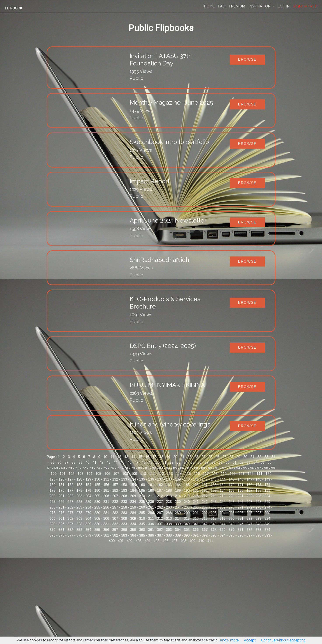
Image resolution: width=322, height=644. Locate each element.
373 (258, 530)
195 (232, 490)
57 (206, 462)
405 (157, 541)
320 (232, 519)
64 (255, 462)
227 (71, 502)
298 (258, 513)
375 (53, 535)
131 (106, 479)
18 (161, 457)
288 (169, 513)
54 (185, 462)
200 (53, 496)
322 (249, 519)
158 (124, 485)
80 (140, 468)
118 (215, 474)
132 (115, 479)
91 (217, 468)
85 (175, 468)
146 (241, 479)
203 (79, 496)
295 (232, 513)
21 (182, 457)
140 (187, 479)
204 (88, 496)
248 (258, 502)
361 (151, 530)
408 (183, 541)
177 (71, 490)
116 (197, 474)
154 (88, 485)
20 (175, 457)
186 (151, 490)
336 (151, 524)
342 (205, 524)
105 (98, 474)
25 (210, 457)
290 (187, 513)
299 (267, 513)
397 (249, 535)
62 (241, 462)
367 (205, 530)
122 (251, 474)
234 (133, 502)
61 (234, 462)
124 (269, 474)
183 (124, 490)
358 (124, 530)
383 (124, 535)
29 (238, 457)
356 (106, 530)
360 (142, 530)
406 (165, 541)
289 (178, 513)
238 (169, 502)
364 (178, 530)
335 (142, 524)
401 (121, 541)
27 (224, 457)
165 (187, 485)
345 (232, 524)
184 (133, 490)
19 (168, 457)
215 (187, 496)
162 (160, 485)
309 (133, 519)
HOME (209, 6)
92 (224, 468)
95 (245, 468)
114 (179, 474)
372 (249, 530)
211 (151, 496)
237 (160, 502)
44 (115, 462)
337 (160, 524)
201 (62, 496)
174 (267, 485)
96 (252, 468)
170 (232, 485)
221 (241, 496)
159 (133, 485)
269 (223, 507)
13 (126, 457)
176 (62, 490)
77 (119, 468)
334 (133, 524)
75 (105, 468)
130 (97, 479)
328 (79, 524)
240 (187, 502)
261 (151, 507)
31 (252, 457)
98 (266, 468)
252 (71, 507)
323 (258, 519)
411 (210, 541)
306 (106, 519)
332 (115, 524)
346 (241, 524)
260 (142, 507)
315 (187, 519)
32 (259, 457)
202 (71, 496)
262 (160, 507)
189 (178, 490)
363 (169, 530)
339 (178, 524)
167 (205, 485)
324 (267, 519)
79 (133, 468)
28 (231, 457)
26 (217, 457)
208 (124, 496)
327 (71, 524)
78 (126, 468)
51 (164, 462)
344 (223, 524)
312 (160, 519)
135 (142, 479)
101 (63, 474)
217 (205, 496)
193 (214, 490)
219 (223, 496)
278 (79, 513)
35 (52, 462)
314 (178, 519)
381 (106, 535)
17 (154, 457)
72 (84, 468)
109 (134, 474)
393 (214, 535)
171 (241, 485)
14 (133, 457)
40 (87, 462)
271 (241, 507)
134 (133, 479)
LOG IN (284, 6)
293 (214, 513)
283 (124, 513)
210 (142, 496)
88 (196, 468)
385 (142, 535)
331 (106, 524)
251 (62, 507)
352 (71, 530)
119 (224, 474)
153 (79, 485)
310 (142, 519)
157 (115, 485)
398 (258, 535)
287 (160, 513)
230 (97, 502)
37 (66, 462)
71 (77, 468)
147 (249, 479)
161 (151, 485)
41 (94, 462)
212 (160, 496)
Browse (247, 59)
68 (56, 468)
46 (129, 462)
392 (205, 535)
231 (106, 502)
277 (71, 513)
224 (267, 496)
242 (205, 502)
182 (115, 490)
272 (249, 507)
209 (133, 496)
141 (196, 479)
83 (161, 468)
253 (79, 507)
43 (108, 462)
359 (133, 530)
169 (223, 485)
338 (169, 524)
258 (124, 507)
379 (88, 535)
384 (133, 535)
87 (189, 468)
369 (223, 530)
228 (79, 502)
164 (178, 485)
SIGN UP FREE (305, 6)
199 (267, 490)
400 (112, 541)
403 (139, 541)
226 (62, 502)
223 (258, 496)
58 (213, 462)
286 (151, 513)
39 (80, 462)
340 (187, 524)
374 (267, 530)
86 (182, 468)
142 (205, 479)
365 (187, 530)
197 (249, 490)
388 (169, 535)
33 (266, 457)
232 (115, 502)
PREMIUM (237, 6)
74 (98, 468)
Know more (229, 640)
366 (196, 530)
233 (124, 502)
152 (71, 485)
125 (53, 479)
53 (178, 462)
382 (115, 535)
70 (70, 468)
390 (187, 535)
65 (262, 462)
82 (154, 468)
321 (241, 519)
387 (160, 535)
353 (79, 530)
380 (97, 535)
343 (214, 524)
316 (196, 519)
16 (147, 457)
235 (142, 502)
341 (196, 524)
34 (273, 457)
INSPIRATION (260, 6)
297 (249, 513)
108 (125, 474)
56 (199, 462)
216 (196, 496)
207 (115, 496)
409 (192, 541)
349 (267, 524)
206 (106, 496)
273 (258, 507)
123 (260, 474)
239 (178, 502)
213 (169, 496)
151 (62, 485)
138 (169, 479)
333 (124, 524)
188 (169, 490)
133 (124, 479)
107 (116, 474)
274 (267, 507)
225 (53, 502)
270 (232, 507)
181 (106, 490)
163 (169, 485)
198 (258, 490)
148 (258, 479)
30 (245, 457)
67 (49, 468)
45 (122, 462)
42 (101, 462)
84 (168, 468)
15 (140, 457)
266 (196, 507)
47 (136, 462)
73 (91, 468)
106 (107, 474)
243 (214, 502)
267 (205, 507)
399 (267, 535)
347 (249, 524)
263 (169, 507)
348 (258, 524)
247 (249, 502)
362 (160, 530)
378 (79, 535)
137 (160, 479)
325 (53, 524)
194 (223, 490)
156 (106, 485)
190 (187, 490)
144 (223, 479)
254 (88, 507)
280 (97, 513)
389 (178, 535)
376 (62, 535)
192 (205, 490)
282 (115, 513)
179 (88, 490)
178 (79, 490)
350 (53, 530)
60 (227, 462)
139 (178, 479)
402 (130, 541)
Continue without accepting (283, 640)
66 (269, 462)
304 (88, 519)
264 (178, 507)
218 (214, 496)
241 (196, 502)
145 (232, 479)
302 (71, 519)
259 (133, 507)
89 (203, 468)
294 (223, 513)
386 (151, 535)
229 (88, 502)
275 (53, 513)
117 (206, 474)
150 (53, 485)
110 (143, 474)
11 (112, 457)
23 (196, 457)
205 (97, 496)
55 (192, 462)
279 (88, 513)
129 (88, 479)
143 (214, 479)
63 (248, 462)
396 (241, 535)
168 (214, 485)
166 (196, 485)
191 (196, 490)
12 (119, 457)
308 (124, 519)
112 (161, 474)
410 (201, 541)
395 (232, 535)
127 (71, 479)
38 (73, 462)
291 (196, 513)
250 (53, 507)
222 (249, 496)
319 (223, 519)
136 (151, 479)
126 (62, 479)
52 (171, 462)
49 (150, 462)
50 (157, 462)
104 (89, 474)
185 (142, 490)
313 (169, 519)
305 (97, 519)
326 (62, 524)
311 (151, 519)
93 (231, 468)
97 (259, 468)
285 (142, 513)
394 (223, 535)
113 (170, 474)
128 (79, 479)
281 (106, 513)
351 (62, 530)
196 (241, 490)
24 (203, 457)
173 (258, 485)
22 (189, 457)
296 (241, 513)
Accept (250, 640)
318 (214, 519)
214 (178, 496)
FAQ (222, 6)
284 (133, 513)
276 (62, 513)
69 (63, 468)
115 (188, 474)
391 (196, 535)
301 (62, 519)
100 (54, 474)
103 (80, 474)
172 (249, 485)
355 (97, 530)
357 (115, 530)
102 (71, 474)
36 (59, 462)
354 (88, 530)
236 (151, 502)
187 (160, 490)
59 (220, 462)
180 (97, 490)
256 (106, 507)
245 (232, 502)
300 (53, 519)
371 (241, 530)
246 (241, 502)
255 (97, 507)
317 (205, 519)
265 (187, 507)
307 (115, 519)
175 (53, 490)
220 (232, 496)
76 (112, 468)
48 (143, 462)
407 (174, 541)
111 (152, 474)
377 (71, 535)
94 (238, 468)
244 (223, 502)
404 (148, 541)
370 (232, 530)
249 (267, 502)
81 (147, 468)
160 (142, 485)
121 (242, 474)
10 (105, 457)
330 (97, 524)
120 (233, 474)
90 (210, 468)
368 (214, 530)
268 (214, 507)
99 (273, 468)
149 (267, 479)
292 (205, 513)
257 (115, 507)
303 (79, 519)
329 (88, 524)
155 (97, 485)
